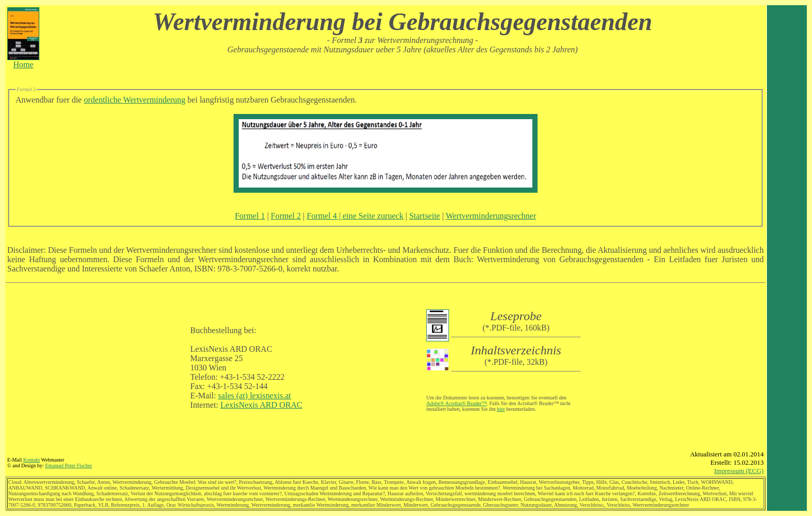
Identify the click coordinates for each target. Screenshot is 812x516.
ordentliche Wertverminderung (135, 100)
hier (501, 409)
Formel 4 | (324, 216)
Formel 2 (286, 216)
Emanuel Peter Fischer (69, 465)
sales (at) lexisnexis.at (255, 396)
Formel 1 (250, 216)
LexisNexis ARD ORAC (262, 405)
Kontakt (32, 460)
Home (23, 61)
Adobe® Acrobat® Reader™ (456, 403)
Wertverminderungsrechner (491, 216)
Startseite (425, 216)
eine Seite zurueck (373, 216)
